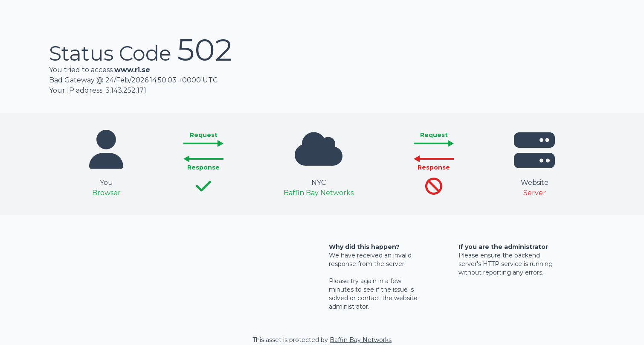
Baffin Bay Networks (361, 340)
